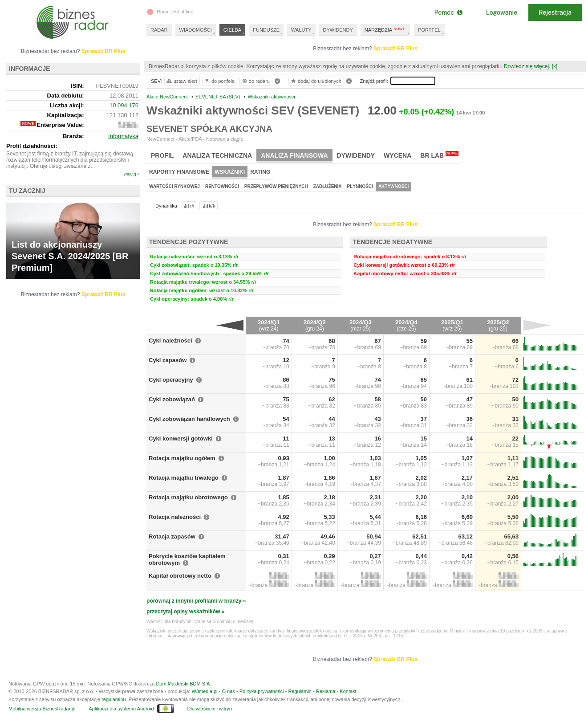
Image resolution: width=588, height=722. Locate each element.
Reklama (326, 691)
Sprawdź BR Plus (395, 49)
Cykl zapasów (168, 360)
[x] (555, 66)
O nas (228, 691)
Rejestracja (555, 12)
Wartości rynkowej (174, 186)
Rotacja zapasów (172, 536)
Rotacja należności (175, 517)
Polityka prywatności (262, 691)
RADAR (159, 30)
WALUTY (301, 30)
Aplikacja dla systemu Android (121, 709)
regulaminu (114, 699)
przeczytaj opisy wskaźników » (185, 612)
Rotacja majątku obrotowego (188, 497)
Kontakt (348, 691)
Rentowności (222, 186)
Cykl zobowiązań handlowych (189, 419)
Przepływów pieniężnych (276, 186)
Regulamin (300, 691)
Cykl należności (170, 341)
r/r (188, 206)
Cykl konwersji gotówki (181, 439)
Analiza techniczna (217, 155)
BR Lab (439, 155)
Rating (260, 172)
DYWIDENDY (338, 30)
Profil (162, 155)
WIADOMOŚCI (196, 30)
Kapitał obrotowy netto (180, 576)
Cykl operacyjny (171, 380)
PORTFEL (429, 30)
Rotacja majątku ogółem (182, 458)
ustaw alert (181, 81)
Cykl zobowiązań (172, 399)
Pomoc (448, 12)
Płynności (360, 186)
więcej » (132, 174)
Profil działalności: (32, 146)
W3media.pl (204, 691)
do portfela (219, 81)
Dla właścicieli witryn (210, 709)
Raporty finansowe (179, 172)
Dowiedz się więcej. (527, 66)
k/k (208, 206)
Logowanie (502, 12)
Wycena (397, 155)
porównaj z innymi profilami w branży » (196, 601)
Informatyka (123, 136)
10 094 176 (124, 105)
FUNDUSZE (266, 30)
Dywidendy (356, 155)
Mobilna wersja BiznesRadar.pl (42, 709)
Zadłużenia (328, 186)
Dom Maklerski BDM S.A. (183, 684)
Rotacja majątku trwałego (184, 478)
